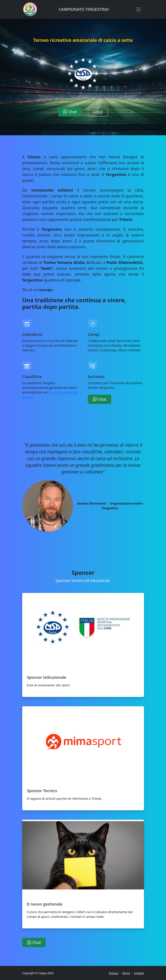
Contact (139, 973)
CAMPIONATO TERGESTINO (84, 9)
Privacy (114, 973)
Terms (126, 973)
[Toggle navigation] (138, 9)
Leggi (98, 112)
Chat (70, 112)
